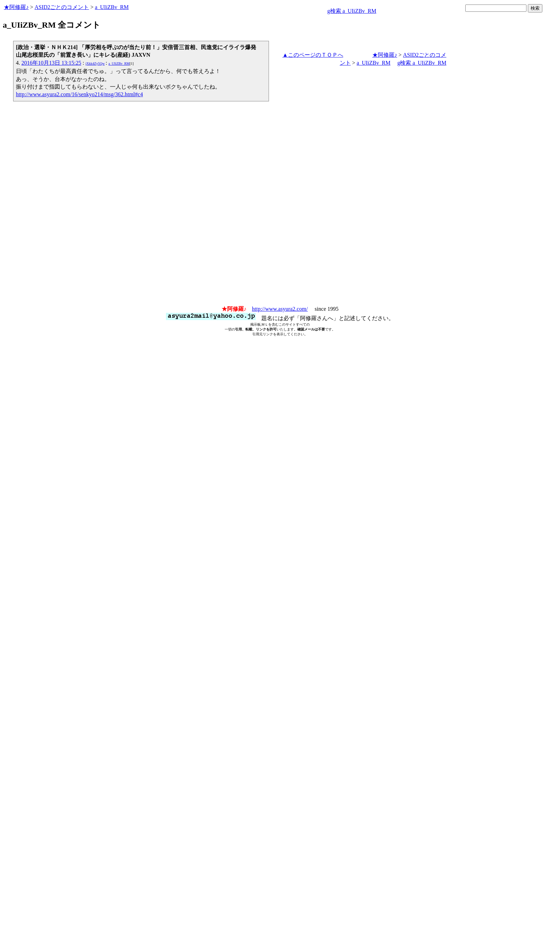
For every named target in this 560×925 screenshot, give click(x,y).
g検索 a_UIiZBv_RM (352, 11)
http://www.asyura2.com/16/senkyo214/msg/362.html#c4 (79, 94)
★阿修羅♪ (16, 7)
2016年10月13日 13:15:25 (51, 63)
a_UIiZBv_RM (112, 7)
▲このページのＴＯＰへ (313, 55)
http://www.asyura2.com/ (280, 309)
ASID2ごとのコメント (62, 7)
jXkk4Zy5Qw (95, 64)
